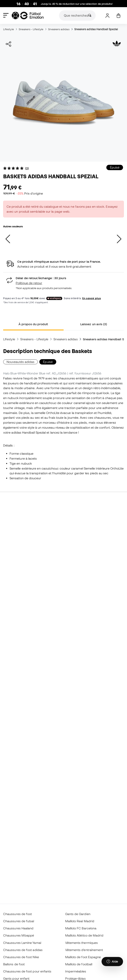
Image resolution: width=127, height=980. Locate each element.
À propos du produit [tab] (33, 324)
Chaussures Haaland (18, 928)
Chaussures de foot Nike (21, 957)
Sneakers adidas (59, 29)
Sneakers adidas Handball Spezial (96, 29)
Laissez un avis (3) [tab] (94, 324)
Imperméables (76, 971)
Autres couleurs (13, 226)
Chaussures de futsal (19, 921)
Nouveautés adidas (20, 362)
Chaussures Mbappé (19, 935)
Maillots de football (79, 964)
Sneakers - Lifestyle (31, 29)
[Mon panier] (118, 16)
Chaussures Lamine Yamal (22, 943)
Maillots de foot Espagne (83, 957)
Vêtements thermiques (82, 943)
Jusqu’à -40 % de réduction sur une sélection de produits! (77, 4)
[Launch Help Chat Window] (112, 962)
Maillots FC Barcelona (81, 928)
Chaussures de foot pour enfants (27, 971)
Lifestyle (9, 29)
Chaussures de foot (17, 914)
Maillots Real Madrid (80, 921)
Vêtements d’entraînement (84, 950)
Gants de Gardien (78, 914)
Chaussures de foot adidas (23, 950)
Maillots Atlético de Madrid (84, 935)
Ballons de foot (14, 964)
